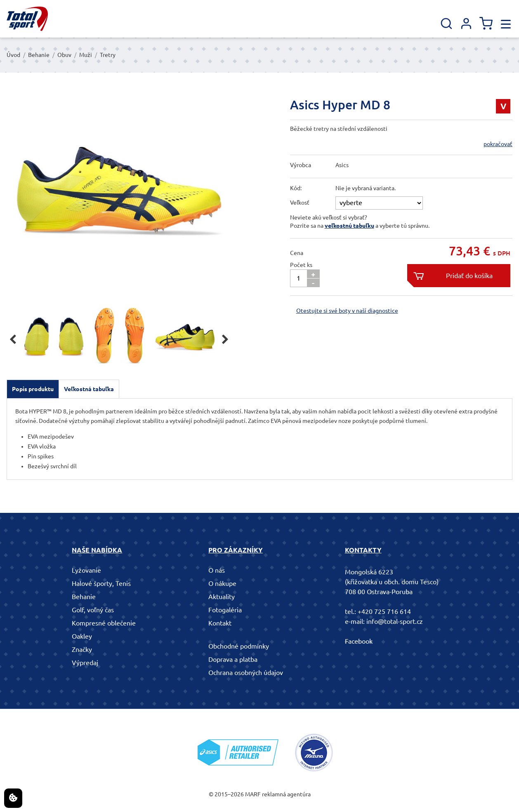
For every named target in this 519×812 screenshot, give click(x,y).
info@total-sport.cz (395, 621)
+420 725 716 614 (384, 611)
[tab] (33, 389)
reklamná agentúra (286, 794)
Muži (86, 55)
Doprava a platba (233, 659)
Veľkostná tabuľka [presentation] (89, 389)
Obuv (64, 55)
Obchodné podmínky (239, 646)
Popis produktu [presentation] (33, 389)
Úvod (13, 55)
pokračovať (498, 144)
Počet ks (301, 265)
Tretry (108, 55)
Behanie (39, 55)
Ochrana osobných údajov (246, 673)
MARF (253, 794)
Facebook (359, 641)
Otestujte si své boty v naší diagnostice (347, 311)
